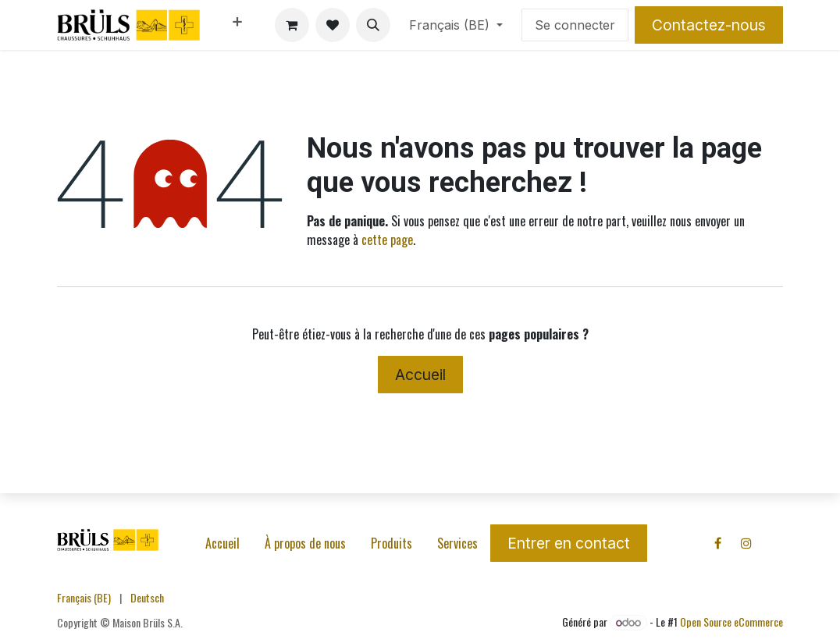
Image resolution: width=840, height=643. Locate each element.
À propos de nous (305, 543)
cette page (387, 240)
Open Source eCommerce (731, 622)
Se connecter (575, 25)
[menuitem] (237, 25)
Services (457, 543)
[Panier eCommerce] (292, 25)
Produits (392, 543)
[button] (373, 25)
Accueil (420, 375)
